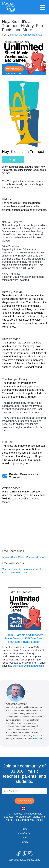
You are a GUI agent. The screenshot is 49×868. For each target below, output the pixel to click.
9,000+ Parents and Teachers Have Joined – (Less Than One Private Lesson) (25, 638)
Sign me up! (24, 801)
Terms (24, 838)
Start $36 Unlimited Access (28, 666)
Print (13, 160)
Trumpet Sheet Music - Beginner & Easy (23, 557)
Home (24, 829)
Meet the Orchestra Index (27, 35)
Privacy (25, 842)
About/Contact (25, 833)
